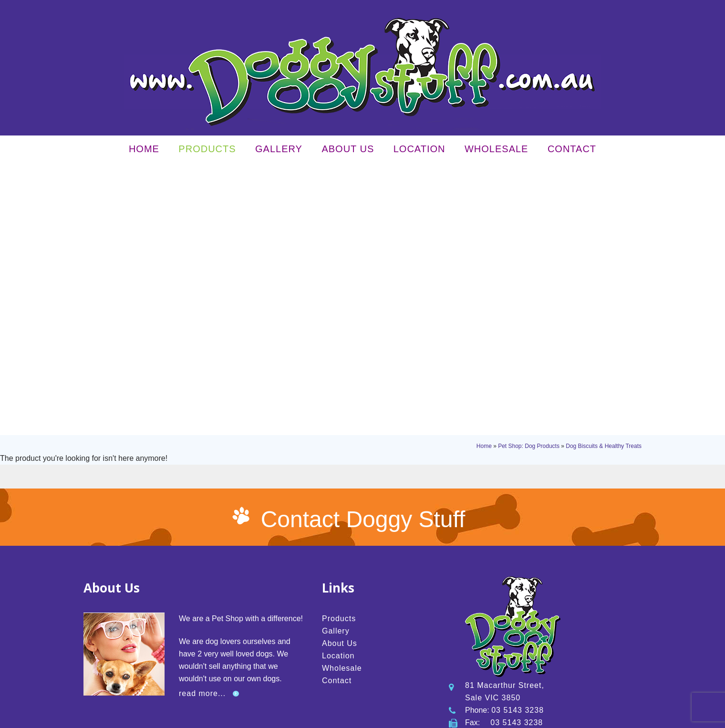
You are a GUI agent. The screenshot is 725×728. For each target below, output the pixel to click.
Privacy (186, 717)
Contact (572, 151)
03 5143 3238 (518, 484)
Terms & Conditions (224, 717)
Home (144, 151)
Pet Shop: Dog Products (529, 176)
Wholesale (496, 151)
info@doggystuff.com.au (535, 509)
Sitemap (264, 717)
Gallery (279, 151)
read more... (202, 467)
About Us (348, 151)
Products (207, 151)
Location (419, 151)
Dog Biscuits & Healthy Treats (604, 176)
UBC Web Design (514, 717)
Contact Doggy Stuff (363, 293)
